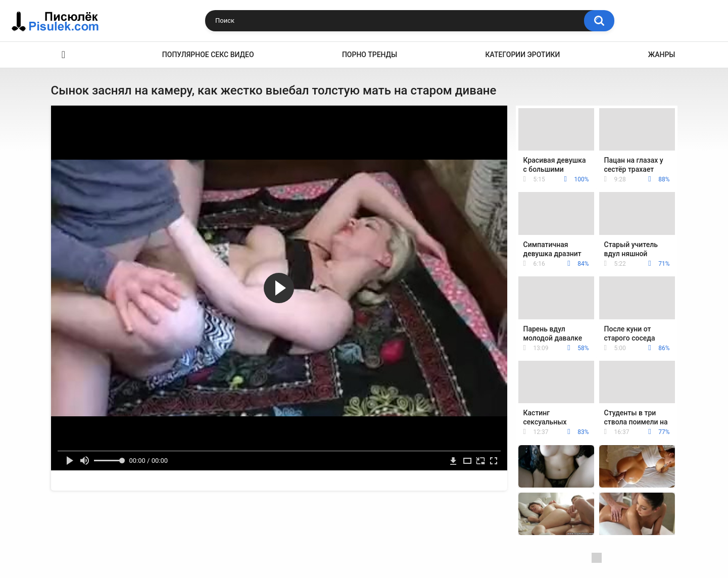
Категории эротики (523, 55)
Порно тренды (370, 55)
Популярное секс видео (208, 55)
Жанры (662, 55)
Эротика (64, 55)
